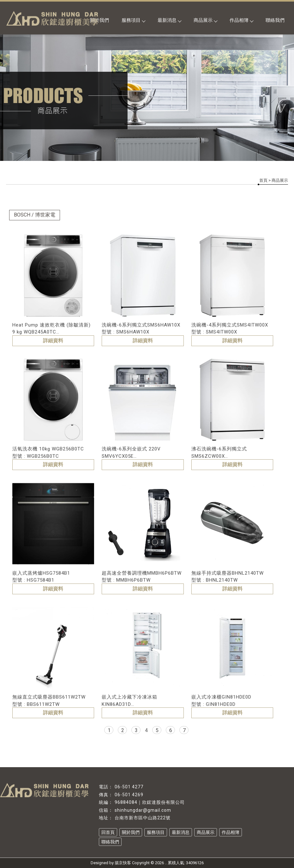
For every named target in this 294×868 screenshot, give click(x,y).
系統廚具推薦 (103, 850)
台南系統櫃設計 (207, 850)
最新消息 (169, 20)
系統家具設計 (147, 850)
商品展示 (205, 20)
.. (166, 863)
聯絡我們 (275, 20)
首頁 (263, 180)
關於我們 (131, 832)
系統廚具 (81, 850)
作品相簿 (241, 20)
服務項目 (133, 20)
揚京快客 (123, 863)
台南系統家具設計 (176, 850)
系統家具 (125, 850)
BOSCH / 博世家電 (35, 215)
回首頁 (108, 832)
